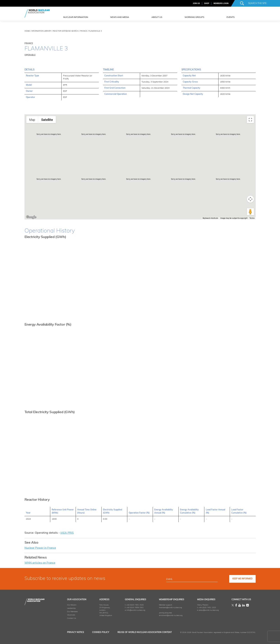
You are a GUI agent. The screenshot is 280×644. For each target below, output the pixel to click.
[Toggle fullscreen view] (250, 120)
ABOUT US (157, 17)
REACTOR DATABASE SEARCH (66, 31)
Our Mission (70, 605)
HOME (27, 31)
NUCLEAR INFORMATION (76, 17)
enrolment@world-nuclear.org (170, 615)
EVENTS (231, 17)
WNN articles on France (40, 563)
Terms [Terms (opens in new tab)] (252, 218)
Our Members (70, 611)
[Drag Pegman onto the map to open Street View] (250, 212)
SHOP (207, 3)
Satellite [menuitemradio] (47, 120)
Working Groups (194, 17)
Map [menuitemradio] (32, 120)
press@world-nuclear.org (208, 610)
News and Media (120, 17)
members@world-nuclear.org (169, 607)
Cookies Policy (100, 632)
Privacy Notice (73, 632)
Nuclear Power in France (40, 548)
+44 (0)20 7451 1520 (133, 605)
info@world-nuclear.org (134, 610)
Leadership (69, 608)
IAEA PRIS (67, 533)
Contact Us (69, 618)
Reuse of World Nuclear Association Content (145, 632)
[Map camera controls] (250, 199)
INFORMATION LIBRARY (41, 31)
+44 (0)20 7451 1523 (206, 607)
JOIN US (196, 3)
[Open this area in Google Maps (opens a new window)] (31, 217)
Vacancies (69, 615)
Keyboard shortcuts (210, 218)
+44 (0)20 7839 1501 (133, 607)
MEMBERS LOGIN (221, 3)
